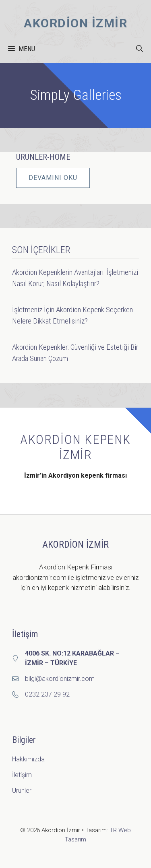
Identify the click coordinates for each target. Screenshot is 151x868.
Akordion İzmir (75, 23)
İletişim (22, 775)
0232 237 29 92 (47, 694)
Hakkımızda (28, 759)
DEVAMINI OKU (53, 178)
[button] (140, 49)
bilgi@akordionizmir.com (60, 679)
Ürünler (22, 791)
